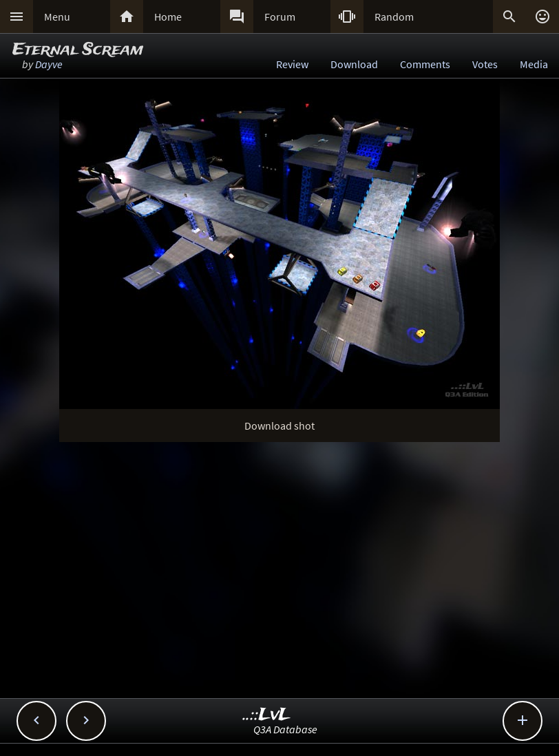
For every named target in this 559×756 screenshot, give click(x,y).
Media (534, 64)
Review (292, 64)
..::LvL (267, 715)
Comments (425, 64)
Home (168, 17)
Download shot (279, 426)
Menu (57, 17)
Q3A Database (285, 729)
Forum (280, 17)
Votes (485, 64)
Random (394, 17)
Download (354, 64)
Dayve (49, 64)
